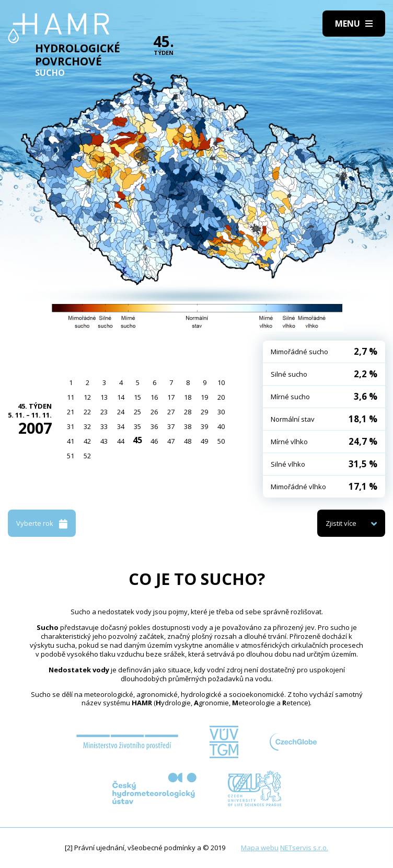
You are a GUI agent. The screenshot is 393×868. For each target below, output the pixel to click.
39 (204, 426)
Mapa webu (260, 848)
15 (137, 397)
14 (121, 397)
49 (204, 441)
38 (188, 426)
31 (71, 426)
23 (104, 412)
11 (71, 397)
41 (71, 441)
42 (87, 441)
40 (221, 426)
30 (221, 412)
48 (188, 441)
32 (87, 426)
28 (188, 412)
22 (87, 412)
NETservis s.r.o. (304, 848)
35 (137, 426)
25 (137, 412)
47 (171, 441)
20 (221, 397)
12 (87, 397)
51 (71, 456)
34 (121, 426)
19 (204, 397)
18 (188, 397)
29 (204, 412)
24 (121, 412)
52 (87, 456)
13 (104, 397)
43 (104, 441)
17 (171, 397)
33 (104, 426)
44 (121, 441)
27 (171, 412)
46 (154, 441)
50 (221, 441)
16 (154, 397)
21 (71, 412)
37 (171, 426)
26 (154, 412)
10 (221, 382)
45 (137, 440)
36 (154, 426)
